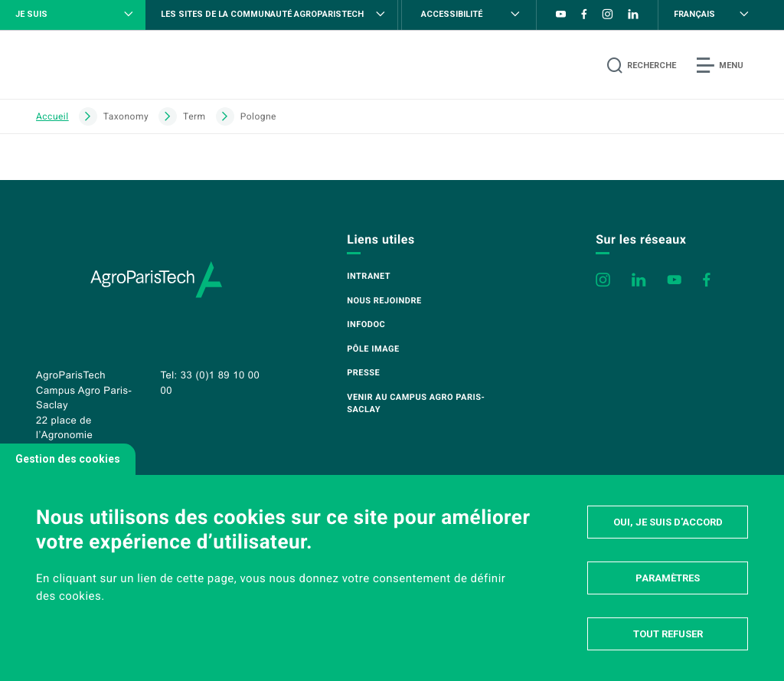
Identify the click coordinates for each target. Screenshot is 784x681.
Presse (363, 373)
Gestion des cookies (68, 459)
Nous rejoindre (384, 301)
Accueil (52, 116)
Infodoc (366, 324)
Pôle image (373, 349)
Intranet (369, 276)
